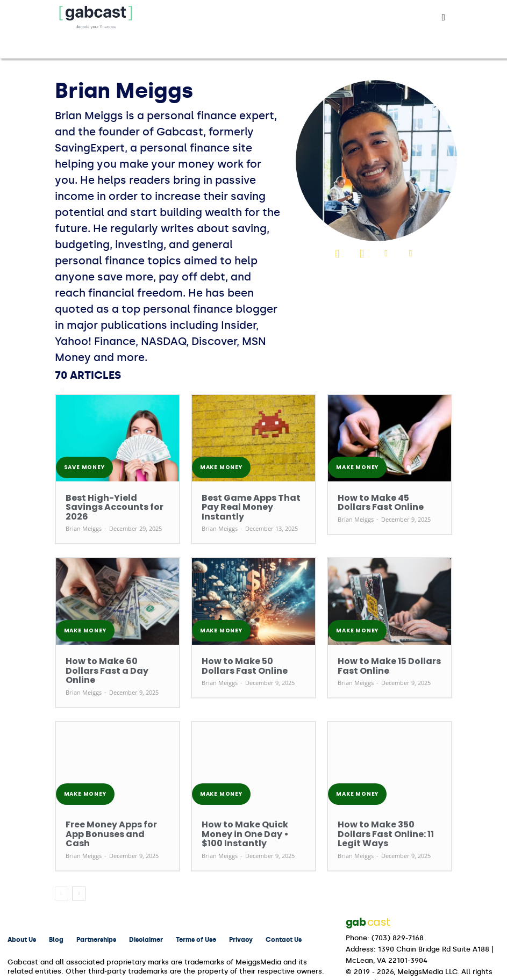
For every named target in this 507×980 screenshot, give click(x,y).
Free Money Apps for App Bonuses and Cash (107, 804)
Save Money (84, 467)
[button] (444, 17)
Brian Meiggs (84, 517)
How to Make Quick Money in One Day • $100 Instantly (250, 804)
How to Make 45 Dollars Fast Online (385, 501)
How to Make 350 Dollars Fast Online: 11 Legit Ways (387, 804)
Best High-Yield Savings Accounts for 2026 (104, 501)
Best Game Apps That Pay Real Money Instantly (252, 501)
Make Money (221, 467)
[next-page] (79, 858)
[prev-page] (62, 858)
